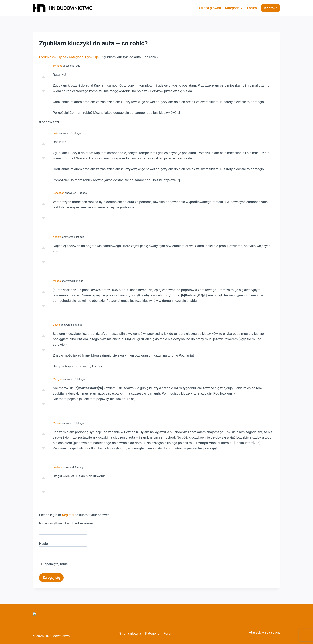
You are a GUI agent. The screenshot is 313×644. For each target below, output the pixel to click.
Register (68, 515)
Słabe (44, 92)
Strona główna (210, 8)
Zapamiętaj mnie (53, 564)
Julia (56, 133)
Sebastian (59, 193)
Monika (57, 423)
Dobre (44, 76)
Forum (252, 8)
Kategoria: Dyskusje (84, 57)
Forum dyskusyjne (53, 57)
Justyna (57, 467)
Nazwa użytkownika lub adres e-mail (66, 523)
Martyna (58, 379)
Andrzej (57, 237)
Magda (57, 281)
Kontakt (271, 8)
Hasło (43, 544)
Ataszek (255, 632)
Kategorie (152, 633)
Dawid (56, 325)
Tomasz (57, 66)
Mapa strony (271, 632)
